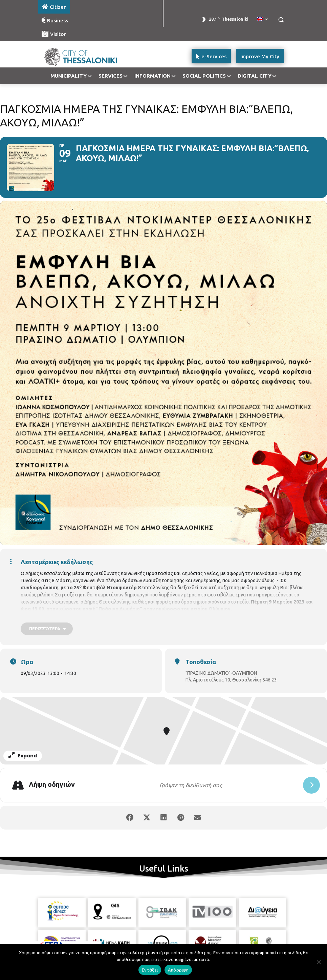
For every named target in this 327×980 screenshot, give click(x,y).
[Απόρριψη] (319, 962)
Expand (23, 756)
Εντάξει (150, 970)
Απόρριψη (178, 970)
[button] (281, 20)
